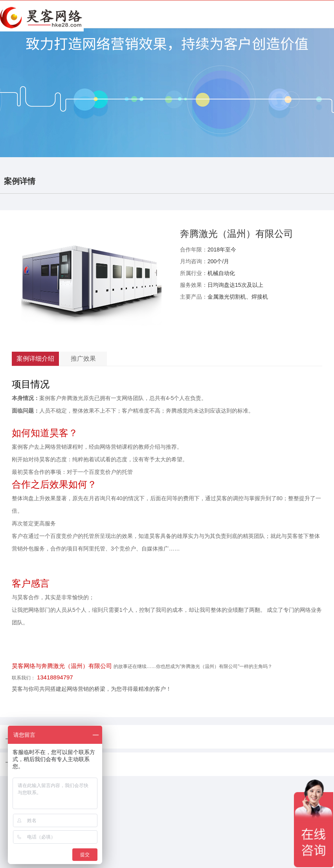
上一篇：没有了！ (28, 737)
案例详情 (20, 181)
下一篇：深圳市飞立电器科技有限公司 (52, 764)
